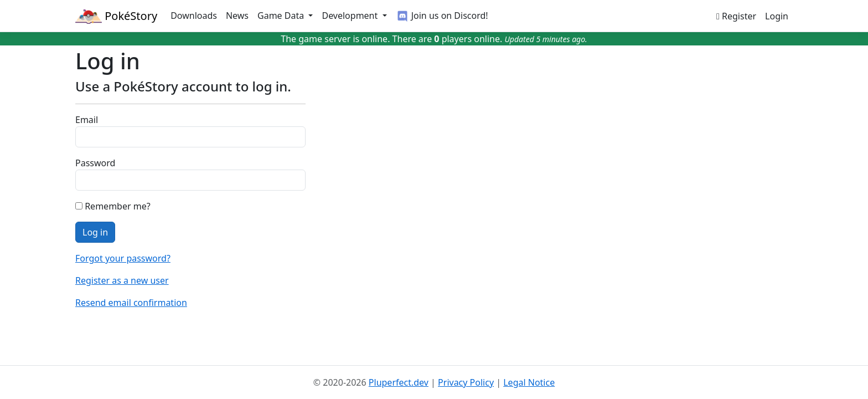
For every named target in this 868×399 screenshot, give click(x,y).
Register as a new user (122, 280)
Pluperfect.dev (399, 382)
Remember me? (117, 206)
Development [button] (351, 16)
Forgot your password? (123, 258)
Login (777, 16)
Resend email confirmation (131, 303)
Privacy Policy (466, 382)
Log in (95, 232)
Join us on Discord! (442, 16)
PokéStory (116, 16)
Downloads (194, 16)
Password (95, 163)
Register (736, 16)
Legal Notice (529, 382)
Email (87, 120)
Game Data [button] (282, 16)
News (237, 16)
